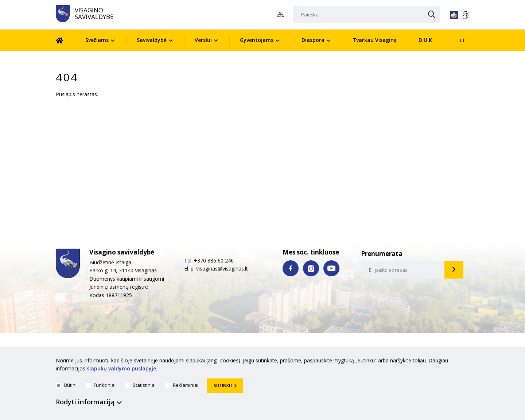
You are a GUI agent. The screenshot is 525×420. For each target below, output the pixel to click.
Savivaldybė (152, 40)
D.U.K (425, 40)
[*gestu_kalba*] (466, 15)
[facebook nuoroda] (291, 268)
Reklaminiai (182, 385)
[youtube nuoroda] (331, 268)
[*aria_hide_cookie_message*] (468, 362)
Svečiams (97, 40)
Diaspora (313, 40)
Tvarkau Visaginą (375, 40)
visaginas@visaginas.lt (222, 269)
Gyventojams (257, 40)
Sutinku (223, 386)
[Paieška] (366, 15)
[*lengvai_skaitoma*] (454, 15)
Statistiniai (140, 385)
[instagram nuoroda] (311, 268)
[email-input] (403, 270)
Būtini (66, 385)
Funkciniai (101, 385)
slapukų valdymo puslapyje (121, 369)
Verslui (203, 40)
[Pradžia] (65, 40)
